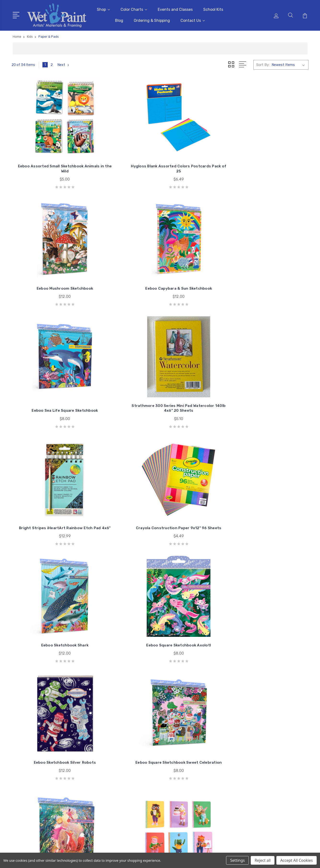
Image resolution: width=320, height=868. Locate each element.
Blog (119, 20)
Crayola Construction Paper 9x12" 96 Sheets (274, 274)
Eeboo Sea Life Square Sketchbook (46, 274)
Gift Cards (264, 742)
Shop (103, 9)
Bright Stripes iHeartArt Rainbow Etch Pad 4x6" (198, 274)
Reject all (263, 860)
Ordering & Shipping (152, 20)
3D (258, 750)
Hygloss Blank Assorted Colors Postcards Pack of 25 (122, 159)
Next (64, 63)
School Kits (213, 9)
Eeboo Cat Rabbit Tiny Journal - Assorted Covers (122, 498)
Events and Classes (175, 9)
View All (262, 793)
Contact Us (193, 20)
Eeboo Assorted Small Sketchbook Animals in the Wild (46, 157)
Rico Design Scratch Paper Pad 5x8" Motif (274, 498)
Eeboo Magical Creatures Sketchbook (122, 613)
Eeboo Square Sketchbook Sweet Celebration (274, 384)
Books (261, 764)
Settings (237, 860)
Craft (260, 771)
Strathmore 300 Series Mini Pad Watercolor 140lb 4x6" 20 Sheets (122, 272)
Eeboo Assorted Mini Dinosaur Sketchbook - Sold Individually (198, 611)
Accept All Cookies (297, 860)
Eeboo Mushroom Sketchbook (198, 162)
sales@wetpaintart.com (39, 773)
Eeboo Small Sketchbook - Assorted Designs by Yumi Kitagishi (198, 496)
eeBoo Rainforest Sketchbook (274, 613)
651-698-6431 (32, 764)
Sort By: (263, 63)
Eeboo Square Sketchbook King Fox (46, 498)
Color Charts (134, 9)
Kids (259, 786)
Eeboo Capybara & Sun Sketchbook (274, 159)
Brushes (262, 757)
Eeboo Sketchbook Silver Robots (198, 384)
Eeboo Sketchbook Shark (46, 386)
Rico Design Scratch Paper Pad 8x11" (46, 613)
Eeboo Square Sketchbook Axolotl (122, 384)
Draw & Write (266, 778)
